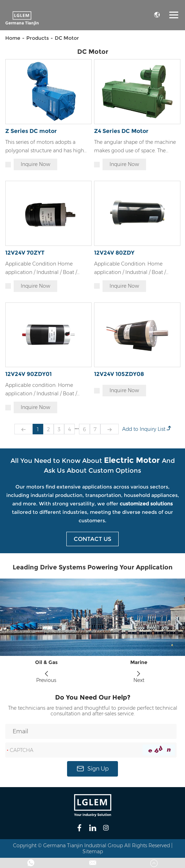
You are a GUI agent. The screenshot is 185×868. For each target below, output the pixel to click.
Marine (139, 662)
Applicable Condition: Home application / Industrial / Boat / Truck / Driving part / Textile (130, 269)
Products (38, 38)
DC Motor (67, 38)
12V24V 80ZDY (114, 253)
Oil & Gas (46, 662)
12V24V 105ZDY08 (119, 374)
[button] (46, 671)
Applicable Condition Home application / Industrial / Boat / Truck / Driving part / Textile (41, 269)
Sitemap (93, 851)
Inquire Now (35, 164)
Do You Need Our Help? (93, 697)
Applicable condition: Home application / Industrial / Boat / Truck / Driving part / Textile (41, 390)
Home (13, 38)
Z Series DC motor (31, 131)
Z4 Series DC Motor (121, 131)
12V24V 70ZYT (25, 253)
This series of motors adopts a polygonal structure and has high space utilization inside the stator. (45, 147)
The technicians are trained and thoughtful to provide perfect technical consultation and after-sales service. (93, 711)
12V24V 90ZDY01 (28, 374)
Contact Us (92, 539)
